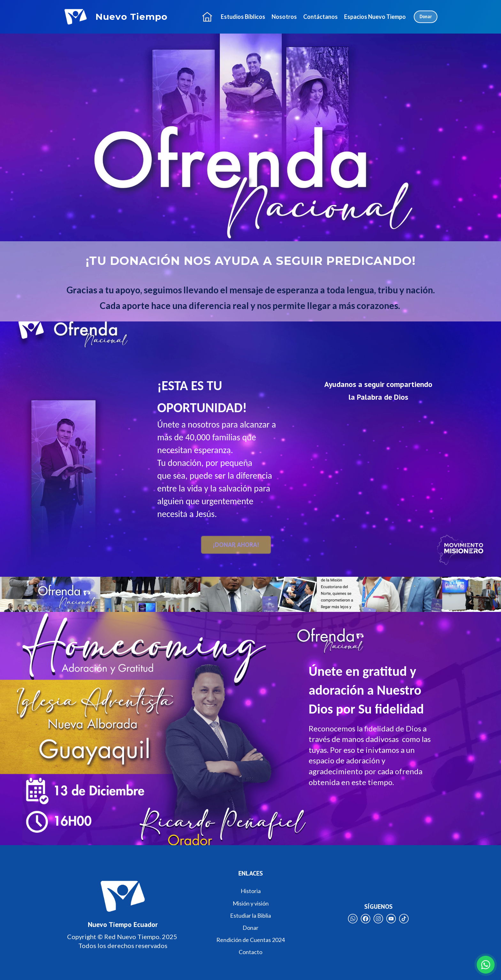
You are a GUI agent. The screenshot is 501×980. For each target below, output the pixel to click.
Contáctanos (320, 17)
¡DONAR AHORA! (236, 544)
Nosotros (284, 17)
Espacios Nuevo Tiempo (375, 17)
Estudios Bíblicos (243, 17)
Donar (426, 16)
